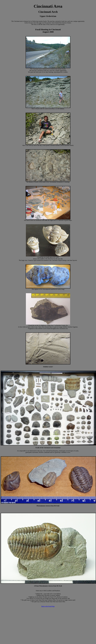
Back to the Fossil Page (48, 606)
